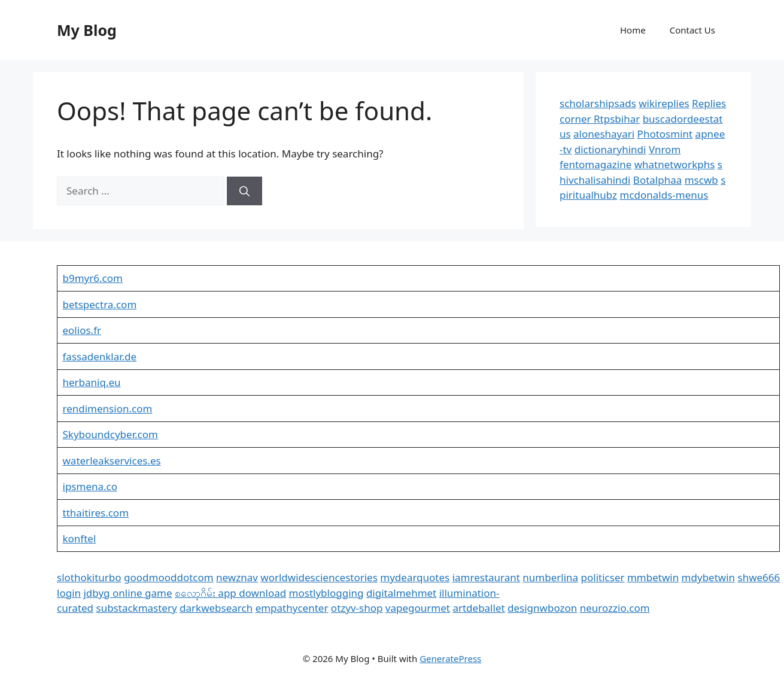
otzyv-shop (357, 608)
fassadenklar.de (100, 356)
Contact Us (692, 30)
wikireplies (664, 103)
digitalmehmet (401, 593)
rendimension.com (108, 409)
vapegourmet (418, 608)
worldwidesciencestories (319, 577)
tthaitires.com (96, 513)
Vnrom (665, 149)
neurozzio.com (615, 608)
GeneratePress (450, 658)
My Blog (87, 30)
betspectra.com (100, 304)
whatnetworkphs (675, 164)
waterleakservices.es (112, 461)
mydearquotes (415, 577)
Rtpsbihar (617, 119)
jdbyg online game (127, 593)
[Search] (244, 191)
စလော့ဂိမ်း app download (230, 593)
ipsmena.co (90, 486)
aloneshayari (604, 134)
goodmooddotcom (169, 577)
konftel (80, 538)
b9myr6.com (93, 278)
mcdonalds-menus (664, 195)
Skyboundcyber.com (110, 434)
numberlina (550, 577)
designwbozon (542, 608)
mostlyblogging (326, 593)
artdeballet (478, 608)
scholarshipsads (598, 103)
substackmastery (137, 608)
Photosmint (665, 134)
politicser (603, 577)
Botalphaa (657, 180)
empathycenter (292, 608)
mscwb (701, 180)
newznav (237, 577)
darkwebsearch (216, 608)
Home (633, 30)
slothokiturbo (89, 577)
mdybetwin (708, 577)
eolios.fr (82, 330)
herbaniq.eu (92, 382)
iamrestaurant (486, 577)
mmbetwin (653, 577)
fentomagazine (595, 164)
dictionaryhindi (610, 149)
